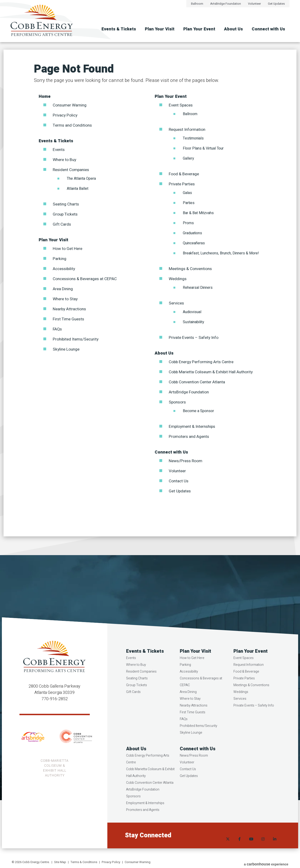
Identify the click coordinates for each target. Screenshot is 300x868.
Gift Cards (62, 224)
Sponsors (178, 402)
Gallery (188, 158)
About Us (233, 29)
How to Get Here (68, 249)
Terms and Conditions (73, 125)
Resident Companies (72, 170)
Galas (187, 193)
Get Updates (276, 4)
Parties (189, 203)
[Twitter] (227, 846)
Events (59, 150)
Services (177, 303)
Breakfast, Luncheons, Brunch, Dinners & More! (221, 253)
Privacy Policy (66, 115)
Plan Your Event (199, 29)
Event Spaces (182, 105)
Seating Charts (67, 204)
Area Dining (63, 289)
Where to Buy (65, 160)
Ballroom (197, 4)
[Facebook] (239, 846)
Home (45, 97)
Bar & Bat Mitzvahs (198, 213)
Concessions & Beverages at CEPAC (87, 279)
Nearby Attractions (70, 309)
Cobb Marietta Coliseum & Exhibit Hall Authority (213, 372)
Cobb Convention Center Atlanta (199, 382)
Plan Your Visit (160, 29)
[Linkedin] (274, 846)
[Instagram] (262, 846)
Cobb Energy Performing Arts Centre (203, 362)
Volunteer (254, 4)
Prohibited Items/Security (77, 339)
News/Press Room (187, 461)
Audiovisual (192, 312)
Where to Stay (66, 299)
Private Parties (182, 184)
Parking (60, 259)
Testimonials (193, 138)
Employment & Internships (193, 427)
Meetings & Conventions (192, 269)
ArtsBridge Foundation (226, 4)
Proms (188, 223)
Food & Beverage (185, 174)
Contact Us (179, 481)
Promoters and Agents (190, 437)
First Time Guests (69, 319)
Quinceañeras (194, 243)
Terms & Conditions (84, 862)
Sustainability (193, 322)
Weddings (178, 279)
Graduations (192, 233)
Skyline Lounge (67, 349)
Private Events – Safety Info (195, 338)
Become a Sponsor (198, 411)
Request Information (188, 130)
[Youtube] (251, 846)
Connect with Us (268, 29)
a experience (266, 863)
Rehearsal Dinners (198, 288)
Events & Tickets (119, 29)
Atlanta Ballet (78, 189)
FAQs (58, 329)
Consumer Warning (71, 105)
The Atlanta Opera (81, 179)
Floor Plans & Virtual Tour (203, 148)
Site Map (60, 862)
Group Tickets (66, 214)
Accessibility (65, 269)
